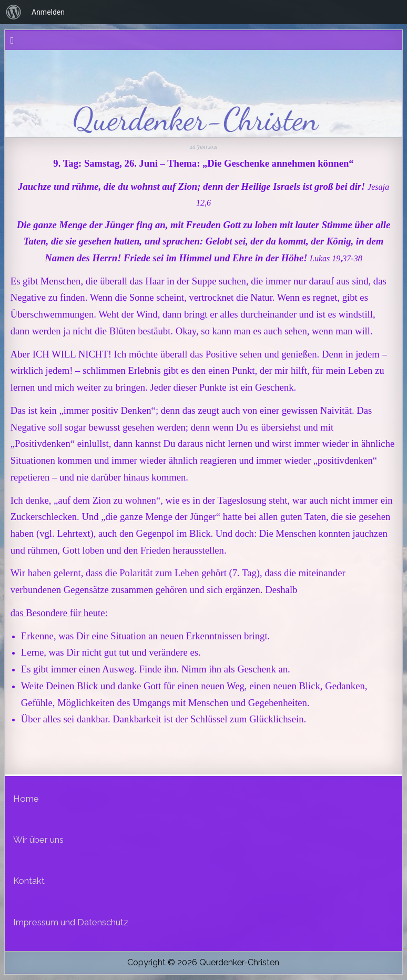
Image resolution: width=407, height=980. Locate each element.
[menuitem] (14, 12)
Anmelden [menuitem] (48, 12)
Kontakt (29, 881)
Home (26, 799)
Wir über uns (38, 840)
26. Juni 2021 (203, 147)
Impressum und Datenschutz (71, 922)
